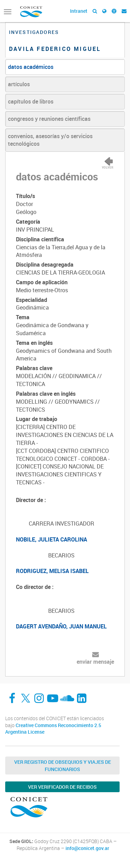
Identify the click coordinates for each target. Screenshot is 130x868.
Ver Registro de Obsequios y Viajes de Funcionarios (63, 766)
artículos (19, 84)
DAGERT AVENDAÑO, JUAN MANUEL (61, 626)
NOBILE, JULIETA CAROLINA (51, 539)
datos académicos (31, 67)
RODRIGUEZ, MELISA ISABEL (52, 571)
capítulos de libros (31, 101)
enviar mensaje (95, 662)
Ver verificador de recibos (62, 787)
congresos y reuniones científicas (49, 119)
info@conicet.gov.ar (87, 848)
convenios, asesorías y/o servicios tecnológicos (50, 140)
